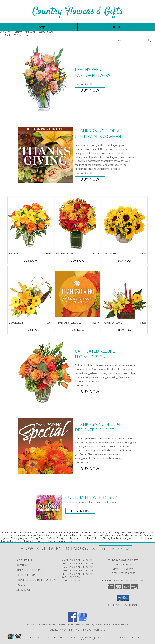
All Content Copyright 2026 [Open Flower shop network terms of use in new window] (48, 637)
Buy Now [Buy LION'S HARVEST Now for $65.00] (30, 330)
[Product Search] (130, 40)
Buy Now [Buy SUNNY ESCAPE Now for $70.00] (125, 261)
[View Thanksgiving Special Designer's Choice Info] (45, 446)
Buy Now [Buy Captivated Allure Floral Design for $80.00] (90, 392)
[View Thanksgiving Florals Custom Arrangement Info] (45, 155)
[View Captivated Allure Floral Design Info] (45, 371)
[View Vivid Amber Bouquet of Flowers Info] (30, 224)
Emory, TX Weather (61, 630)
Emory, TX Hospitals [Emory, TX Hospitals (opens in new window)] (71, 624)
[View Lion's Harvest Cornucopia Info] (30, 294)
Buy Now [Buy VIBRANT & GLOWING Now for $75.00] (125, 330)
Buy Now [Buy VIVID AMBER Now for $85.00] (30, 261)
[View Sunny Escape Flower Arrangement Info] (125, 224)
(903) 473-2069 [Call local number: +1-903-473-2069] (127, 573)
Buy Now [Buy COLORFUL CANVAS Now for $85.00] (77, 261)
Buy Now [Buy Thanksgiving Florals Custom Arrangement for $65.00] (90, 179)
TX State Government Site (90, 630)
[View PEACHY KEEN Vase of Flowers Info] (45, 80)
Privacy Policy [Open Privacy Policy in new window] (105, 637)
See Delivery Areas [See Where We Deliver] (115, 549)
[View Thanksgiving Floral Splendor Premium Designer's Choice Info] (77, 294)
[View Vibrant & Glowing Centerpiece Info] (125, 294)
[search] (149, 40)
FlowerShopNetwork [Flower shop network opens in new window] (80, 637)
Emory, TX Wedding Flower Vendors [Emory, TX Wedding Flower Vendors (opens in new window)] (107, 624)
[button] (123, 598)
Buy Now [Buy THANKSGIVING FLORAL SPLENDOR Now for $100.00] (77, 330)
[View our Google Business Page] (83, 621)
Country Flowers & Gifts (78, 12)
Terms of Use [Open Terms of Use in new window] (87, 639)
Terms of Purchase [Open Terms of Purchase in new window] (130, 637)
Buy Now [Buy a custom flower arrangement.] (80, 511)
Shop (39, 27)
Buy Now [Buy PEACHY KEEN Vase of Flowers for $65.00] (90, 90)
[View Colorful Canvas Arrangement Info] (77, 224)
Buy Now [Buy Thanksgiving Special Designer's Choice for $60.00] (90, 469)
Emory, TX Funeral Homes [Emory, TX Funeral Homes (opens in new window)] (42, 624)
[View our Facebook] (72, 621)
